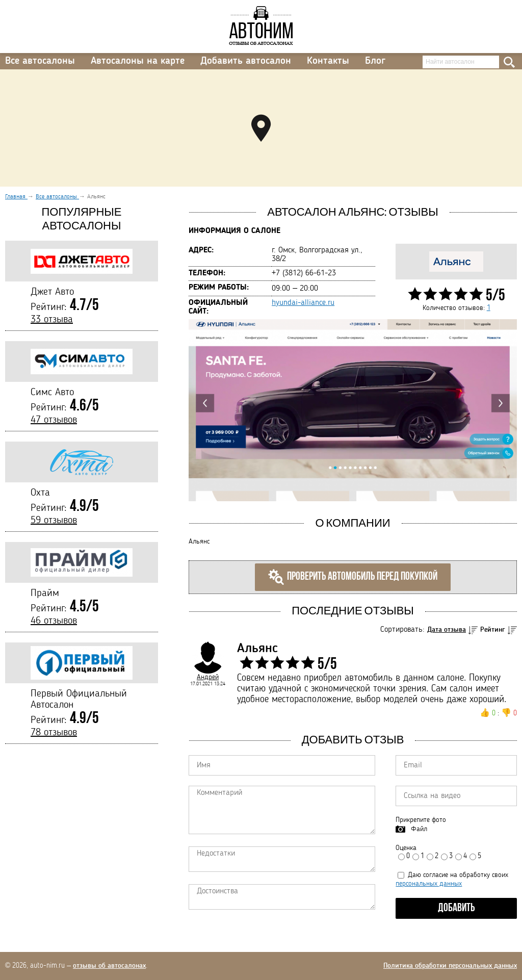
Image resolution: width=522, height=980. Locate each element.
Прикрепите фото (421, 820)
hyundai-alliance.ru (303, 303)
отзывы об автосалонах (109, 966)
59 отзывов (54, 521)
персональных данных (429, 884)
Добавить (456, 908)
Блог (375, 61)
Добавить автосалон (246, 61)
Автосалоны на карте (138, 61)
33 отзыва (52, 320)
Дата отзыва (447, 630)
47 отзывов (54, 420)
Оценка (406, 848)
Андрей (208, 677)
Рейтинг (493, 630)
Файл (419, 829)
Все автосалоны (40, 61)
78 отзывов (54, 733)
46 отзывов (54, 621)
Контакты (328, 61)
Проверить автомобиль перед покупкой (353, 577)
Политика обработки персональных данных (450, 966)
